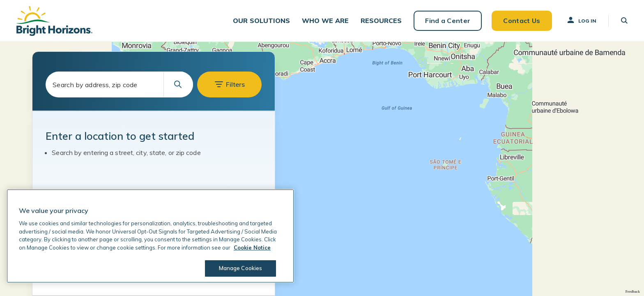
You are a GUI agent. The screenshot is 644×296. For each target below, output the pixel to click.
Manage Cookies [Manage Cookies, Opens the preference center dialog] (241, 268)
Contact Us (522, 21)
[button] (261, 21)
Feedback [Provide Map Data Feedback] (633, 291)
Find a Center (448, 21)
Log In (581, 20)
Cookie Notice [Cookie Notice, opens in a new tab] (252, 247)
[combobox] (119, 84)
